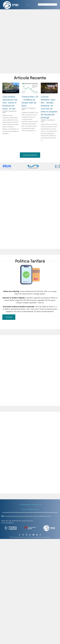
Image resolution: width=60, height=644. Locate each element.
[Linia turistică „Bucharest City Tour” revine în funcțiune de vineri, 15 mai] (11, 88)
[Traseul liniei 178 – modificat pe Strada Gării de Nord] (30, 88)
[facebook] (20, 535)
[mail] (40, 535)
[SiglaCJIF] (30, 527)
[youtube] (33, 535)
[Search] (39, 4)
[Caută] (47, 4)
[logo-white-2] (11, 527)
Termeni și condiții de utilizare (30, 509)
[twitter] (23, 535)
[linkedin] (37, 535)
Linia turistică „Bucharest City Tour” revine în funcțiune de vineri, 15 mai (10, 103)
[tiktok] (30, 535)
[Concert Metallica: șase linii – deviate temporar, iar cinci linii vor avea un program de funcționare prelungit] (49, 88)
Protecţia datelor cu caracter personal (31, 505)
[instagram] (27, 535)
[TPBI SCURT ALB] (11, 2)
